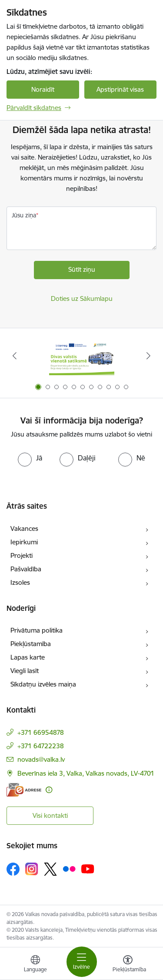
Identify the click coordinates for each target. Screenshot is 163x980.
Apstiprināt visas (120, 89)
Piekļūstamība (31, 644)
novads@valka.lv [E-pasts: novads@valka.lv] (41, 759)
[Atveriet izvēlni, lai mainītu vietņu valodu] (35, 965)
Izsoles (20, 582)
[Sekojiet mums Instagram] (32, 869)
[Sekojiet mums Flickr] (69, 869)
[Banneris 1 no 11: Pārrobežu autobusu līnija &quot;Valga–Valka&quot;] (82, 356)
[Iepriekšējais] (14, 356)
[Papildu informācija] (49, 790)
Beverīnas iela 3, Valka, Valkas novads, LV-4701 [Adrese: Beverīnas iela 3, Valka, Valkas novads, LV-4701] (86, 773)
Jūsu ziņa (24, 215)
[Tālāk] (149, 356)
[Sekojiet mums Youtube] (88, 869)
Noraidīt (43, 89)
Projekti (22, 555)
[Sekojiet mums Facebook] (13, 869)
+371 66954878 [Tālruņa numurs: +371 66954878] (41, 732)
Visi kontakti (50, 815)
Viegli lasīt (25, 671)
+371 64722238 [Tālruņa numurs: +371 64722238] (41, 746)
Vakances (24, 528)
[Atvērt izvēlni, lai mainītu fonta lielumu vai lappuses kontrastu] (128, 965)
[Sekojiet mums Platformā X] (50, 869)
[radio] (30, 458)
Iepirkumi (24, 542)
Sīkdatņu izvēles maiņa (43, 684)
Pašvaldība (26, 569)
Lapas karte (28, 657)
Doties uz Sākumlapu (82, 298)
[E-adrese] (24, 790)
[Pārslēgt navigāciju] (82, 962)
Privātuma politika (37, 630)
